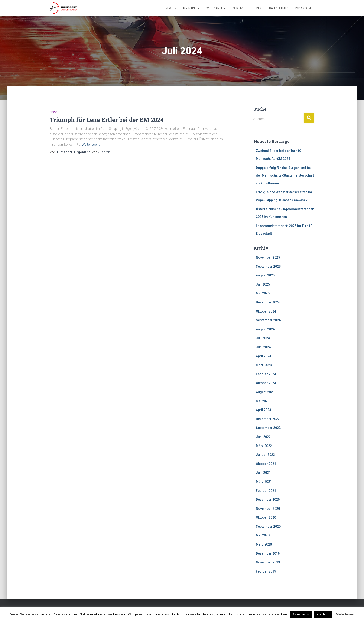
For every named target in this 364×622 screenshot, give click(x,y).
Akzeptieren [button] (301, 614)
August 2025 (265, 275)
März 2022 (264, 446)
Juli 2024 (263, 338)
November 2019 (268, 562)
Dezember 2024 (268, 302)
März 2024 (264, 365)
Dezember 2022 (268, 419)
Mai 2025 (263, 293)
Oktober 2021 (266, 464)
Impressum (303, 8)
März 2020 (264, 544)
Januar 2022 (265, 455)
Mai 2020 (263, 535)
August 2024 (265, 329)
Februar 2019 (266, 571)
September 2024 (268, 320)
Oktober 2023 (266, 383)
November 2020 (268, 509)
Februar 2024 (266, 374)
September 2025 (268, 267)
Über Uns (191, 8)
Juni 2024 (263, 347)
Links (258, 8)
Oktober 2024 (266, 311)
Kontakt (240, 8)
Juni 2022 (263, 437)
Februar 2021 (266, 491)
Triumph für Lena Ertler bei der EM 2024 (107, 120)
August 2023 (265, 392)
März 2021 (264, 482)
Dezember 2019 (268, 553)
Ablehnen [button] (323, 614)
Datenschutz (279, 8)
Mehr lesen (345, 614)
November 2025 (268, 257)
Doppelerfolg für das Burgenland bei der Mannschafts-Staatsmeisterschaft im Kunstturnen (285, 176)
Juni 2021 (263, 473)
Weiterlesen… (91, 145)
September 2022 (268, 428)
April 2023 (263, 410)
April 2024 (263, 356)
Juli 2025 (263, 284)
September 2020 (268, 527)
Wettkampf (216, 8)
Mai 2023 (263, 401)
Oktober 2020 (266, 517)
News (171, 8)
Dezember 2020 (268, 500)
